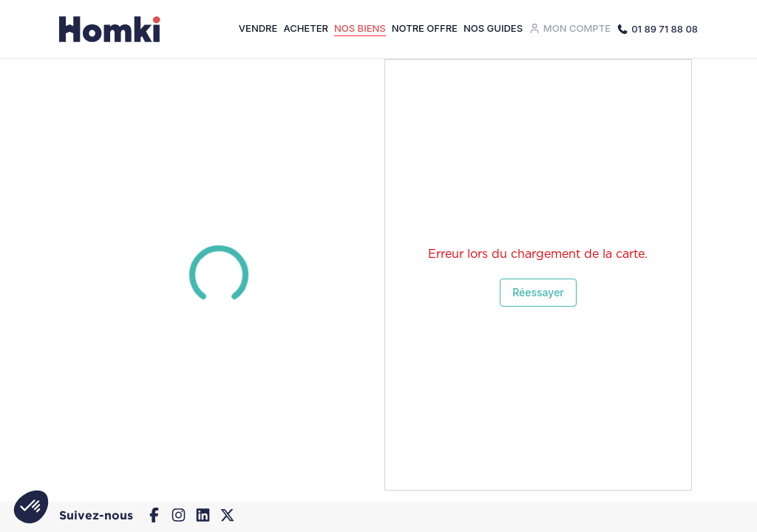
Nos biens (360, 28)
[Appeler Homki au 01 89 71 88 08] (657, 29)
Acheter (306, 28)
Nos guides (493, 28)
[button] (31, 507)
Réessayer (538, 292)
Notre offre (425, 28)
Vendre (258, 28)
